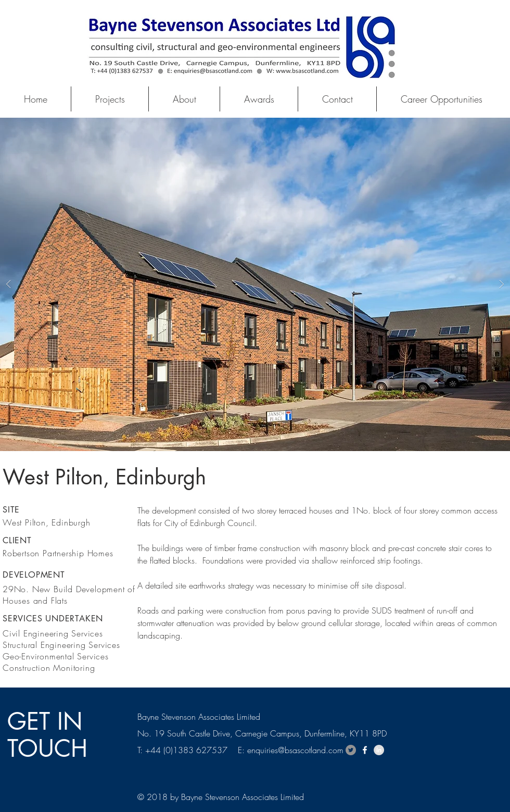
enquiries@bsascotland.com (295, 750)
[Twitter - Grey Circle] (351, 750)
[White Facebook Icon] (365, 750)
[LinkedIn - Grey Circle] (379, 750)
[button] (255, 284)
